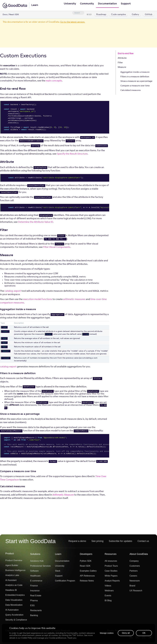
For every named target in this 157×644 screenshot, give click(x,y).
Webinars (109, 592)
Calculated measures (131, 91)
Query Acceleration (14, 616)
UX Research (136, 592)
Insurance (35, 592)
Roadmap (101, 15)
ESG (32, 607)
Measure (122, 68)
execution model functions (38, 300)
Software (34, 572)
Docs (5, 15)
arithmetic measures (74, 300)
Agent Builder (12, 566)
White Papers (111, 577)
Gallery (135, 15)
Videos (108, 587)
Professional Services (40, 567)
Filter (120, 63)
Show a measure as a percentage (136, 82)
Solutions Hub (37, 562)
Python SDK (86, 562)
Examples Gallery (88, 572)
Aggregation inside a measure (135, 73)
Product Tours (111, 567)
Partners (134, 572)
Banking (34, 616)
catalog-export (13, 291)
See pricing (97, 542)
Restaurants (36, 611)
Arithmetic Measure (63, 495)
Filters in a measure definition (135, 77)
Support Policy (145, 632)
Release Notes (87, 582)
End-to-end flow (126, 54)
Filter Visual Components (57, 247)
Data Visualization (14, 601)
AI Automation (12, 611)
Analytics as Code (14, 586)
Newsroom (135, 582)
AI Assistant (11, 581)
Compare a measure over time (135, 86)
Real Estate (36, 597)
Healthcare (35, 577)
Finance (34, 587)
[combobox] (78, 13)
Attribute (122, 58)
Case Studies (111, 572)
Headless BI (11, 591)
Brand (132, 587)
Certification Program (65, 582)
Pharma (34, 602)
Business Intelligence (15, 571)
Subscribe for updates (120, 542)
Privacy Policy (114, 632)
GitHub (148, 15)
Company (134, 562)
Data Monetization (14, 606)
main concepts (54, 81)
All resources (111, 562)
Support (128, 6)
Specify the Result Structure (72, 154)
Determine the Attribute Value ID (36, 222)
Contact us (143, 542)
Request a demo (77, 542)
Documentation (108, 6)
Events (108, 597)
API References (87, 577)
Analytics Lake (12, 576)
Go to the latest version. (73, 22)
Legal (129, 632)
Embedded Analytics (15, 596)
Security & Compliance (16, 621)
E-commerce (36, 582)
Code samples (119, 15)
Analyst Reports (112, 582)
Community (86, 6)
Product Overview (14, 561)
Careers (133, 577)
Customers (135, 567)
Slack (58, 572)
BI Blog (108, 602)
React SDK (85, 567)
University (68, 6)
